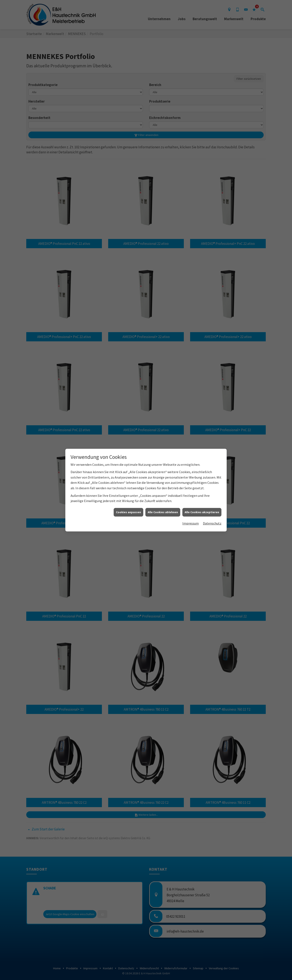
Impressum (191, 522)
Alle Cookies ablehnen (163, 510)
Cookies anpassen (128, 510)
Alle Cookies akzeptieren (202, 510)
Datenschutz (212, 522)
